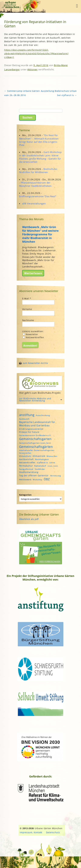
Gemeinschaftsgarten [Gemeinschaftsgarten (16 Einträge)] (35, 439)
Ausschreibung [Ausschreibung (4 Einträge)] (43, 415)
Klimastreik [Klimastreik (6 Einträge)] (39, 456)
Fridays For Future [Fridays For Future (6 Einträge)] (29, 432)
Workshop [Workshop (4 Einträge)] (38, 480)
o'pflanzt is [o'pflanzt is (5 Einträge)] (42, 462)
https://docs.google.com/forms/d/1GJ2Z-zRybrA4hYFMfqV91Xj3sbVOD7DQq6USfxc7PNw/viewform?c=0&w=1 (36, 54)
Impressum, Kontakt (31, 832)
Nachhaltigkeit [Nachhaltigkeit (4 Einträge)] (42, 459)
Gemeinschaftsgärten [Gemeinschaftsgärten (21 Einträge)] (36, 447)
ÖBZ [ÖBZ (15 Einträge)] (47, 479)
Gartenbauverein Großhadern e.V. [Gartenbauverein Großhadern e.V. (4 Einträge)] (35, 435)
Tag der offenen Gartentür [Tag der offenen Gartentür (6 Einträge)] (34, 475)
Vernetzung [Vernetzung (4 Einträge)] (56, 476)
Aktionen (32, 69)
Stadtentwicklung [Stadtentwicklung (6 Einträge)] (29, 472)
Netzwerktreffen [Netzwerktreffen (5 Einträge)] (27, 462)
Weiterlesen (33, 273)
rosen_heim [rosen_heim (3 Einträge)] (53, 466)
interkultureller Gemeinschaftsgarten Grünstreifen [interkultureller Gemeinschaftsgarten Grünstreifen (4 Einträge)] (37, 452)
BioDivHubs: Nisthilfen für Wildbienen (38, 171)
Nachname (28, 320)
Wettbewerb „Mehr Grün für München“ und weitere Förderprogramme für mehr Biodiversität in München (40, 234)
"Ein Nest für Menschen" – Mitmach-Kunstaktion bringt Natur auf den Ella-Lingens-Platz (39, 140)
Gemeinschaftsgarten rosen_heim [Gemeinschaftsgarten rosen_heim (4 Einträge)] (35, 443)
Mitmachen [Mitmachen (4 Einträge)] (52, 456)
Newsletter (30, 334)
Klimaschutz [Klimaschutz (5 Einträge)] (25, 456)
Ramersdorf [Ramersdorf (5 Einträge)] (40, 466)
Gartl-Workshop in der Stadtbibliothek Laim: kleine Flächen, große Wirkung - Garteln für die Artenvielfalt (40, 157)
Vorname (27, 309)
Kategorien (25, 495)
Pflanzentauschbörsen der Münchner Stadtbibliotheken (35, 184)
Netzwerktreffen (33, 337)
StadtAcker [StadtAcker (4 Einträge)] (40, 469)
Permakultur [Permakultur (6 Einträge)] (26, 466)
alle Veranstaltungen (34, 203)
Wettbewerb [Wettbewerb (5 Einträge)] (25, 480)
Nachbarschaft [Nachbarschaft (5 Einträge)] (26, 459)
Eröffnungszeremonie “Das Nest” (38, 196)
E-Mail (27, 298)
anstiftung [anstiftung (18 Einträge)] (27, 415)
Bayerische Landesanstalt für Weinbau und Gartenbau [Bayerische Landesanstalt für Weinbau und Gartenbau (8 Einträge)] (37, 424)
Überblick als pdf (29, 519)
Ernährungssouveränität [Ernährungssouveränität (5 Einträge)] (31, 429)
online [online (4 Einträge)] (52, 463)
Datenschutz (53, 832)
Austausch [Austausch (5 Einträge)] (24, 419)
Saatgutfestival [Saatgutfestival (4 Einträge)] (26, 469)
